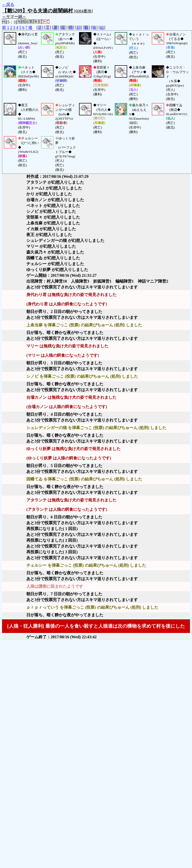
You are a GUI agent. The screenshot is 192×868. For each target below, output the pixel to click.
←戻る (8, 4)
